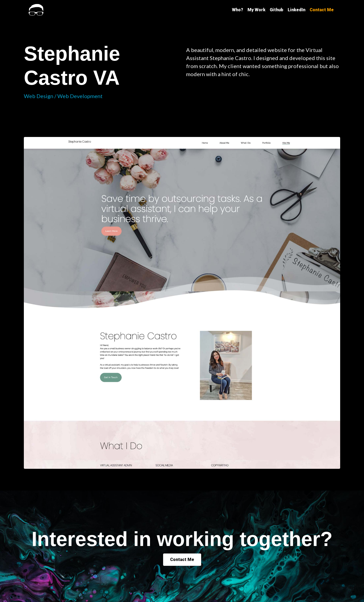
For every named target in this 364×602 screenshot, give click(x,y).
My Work (256, 10)
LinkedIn (297, 10)
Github (277, 10)
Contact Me (322, 10)
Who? (238, 10)
